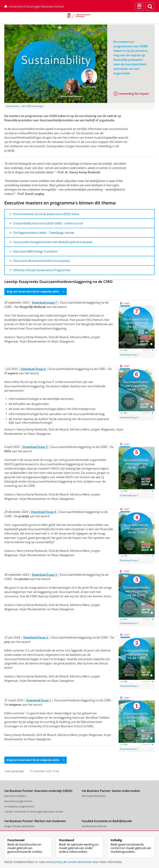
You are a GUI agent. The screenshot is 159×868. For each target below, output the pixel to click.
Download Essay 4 (129, 560)
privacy (58, 862)
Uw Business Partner (94, 826)
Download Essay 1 (129, 749)
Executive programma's (18, 801)
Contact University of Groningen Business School (34, 812)
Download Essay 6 (129, 417)
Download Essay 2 (129, 686)
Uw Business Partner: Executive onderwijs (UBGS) (38, 791)
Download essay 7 (129, 355)
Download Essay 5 (129, 495)
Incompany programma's (19, 806)
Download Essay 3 (129, 623)
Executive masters (15, 796)
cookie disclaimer (80, 862)
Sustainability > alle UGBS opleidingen (25, 106)
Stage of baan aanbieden (19, 826)
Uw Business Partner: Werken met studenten (35, 821)
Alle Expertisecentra (94, 796)
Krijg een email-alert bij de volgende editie (36, 291)
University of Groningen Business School (34, 6)
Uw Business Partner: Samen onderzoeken (111, 791)
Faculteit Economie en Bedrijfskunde (107, 821)
